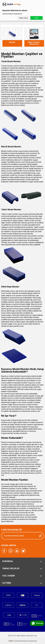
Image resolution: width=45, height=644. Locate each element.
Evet (36, 18)
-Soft (10, 641)
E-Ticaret (15, 641)
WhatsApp (39, 623)
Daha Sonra (23, 18)
